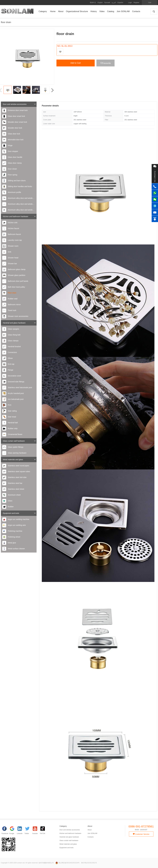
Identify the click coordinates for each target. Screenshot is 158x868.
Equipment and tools (19, 513)
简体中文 (93, 3)
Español (120, 3)
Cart (150, 3)
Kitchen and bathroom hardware (19, 216)
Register (136, 3)
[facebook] (5, 831)
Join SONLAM (92, 833)
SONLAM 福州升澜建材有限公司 (17, 12)
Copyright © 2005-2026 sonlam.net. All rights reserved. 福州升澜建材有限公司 (27, 863)
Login (130, 3)
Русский (107, 3)
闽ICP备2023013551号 (89, 863)
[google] (13, 831)
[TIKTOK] (44, 831)
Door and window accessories (19, 104)
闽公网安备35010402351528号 (68, 863)
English (100, 3)
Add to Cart (76, 63)
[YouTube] (36, 831)
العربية (114, 3)
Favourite (106, 63)
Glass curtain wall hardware (19, 441)
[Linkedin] (21, 831)
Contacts (91, 837)
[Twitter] (28, 831)
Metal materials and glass (19, 459)
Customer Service (141, 834)
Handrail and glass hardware (19, 323)
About (90, 830)
